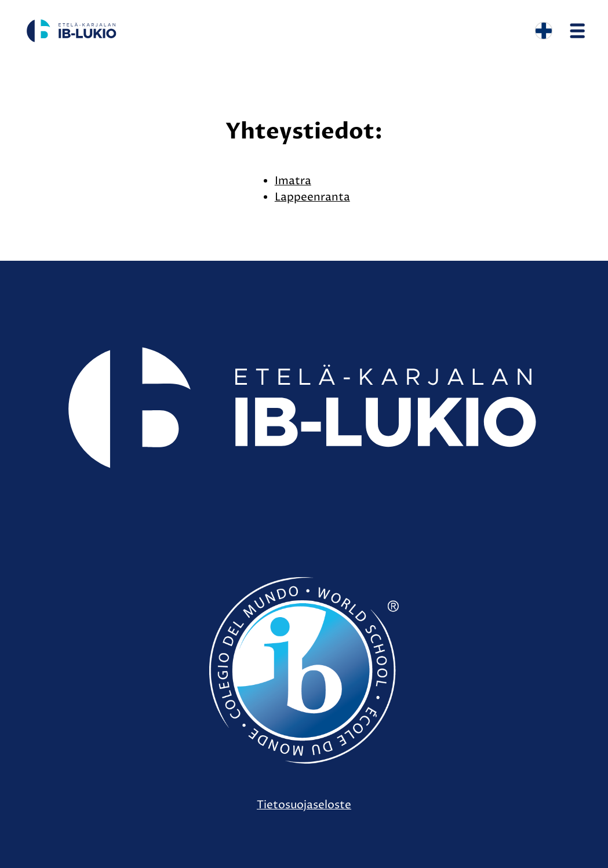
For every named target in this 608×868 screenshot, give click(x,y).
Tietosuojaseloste (304, 805)
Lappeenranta (312, 197)
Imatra (293, 181)
